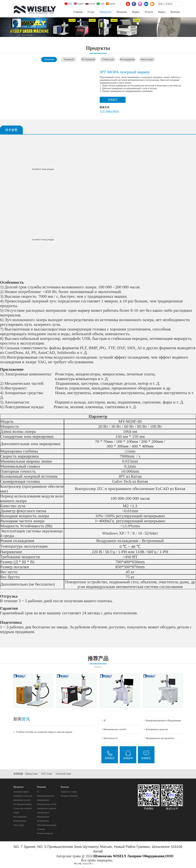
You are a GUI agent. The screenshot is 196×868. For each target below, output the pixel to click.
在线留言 (113, 100)
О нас (91, 12)
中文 (68, 4)
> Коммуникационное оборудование (162, 721)
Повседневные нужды (47, 825)
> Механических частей (114, 729)
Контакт (175, 12)
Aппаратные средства (47, 808)
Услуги (149, 12)
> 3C (104, 721)
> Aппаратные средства (156, 729)
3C (38, 792)
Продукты (105, 12)
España (111, 4)
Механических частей (47, 804)
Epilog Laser (32, 774)
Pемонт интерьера (45, 833)
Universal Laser (63, 774)
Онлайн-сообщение (69, 796)
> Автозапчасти (109, 738)
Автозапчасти (43, 813)
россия (90, 4)
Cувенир (41, 829)
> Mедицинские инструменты (159, 738)
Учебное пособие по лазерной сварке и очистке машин (44, 732)
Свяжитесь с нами (69, 792)
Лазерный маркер (21, 792)
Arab (100, 4)
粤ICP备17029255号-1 (84, 864)
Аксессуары (147, 59)
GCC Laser (47, 774)
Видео (136, 12)
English (79, 4)
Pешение (122, 12)
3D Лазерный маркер (23, 804)
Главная (78, 12)
